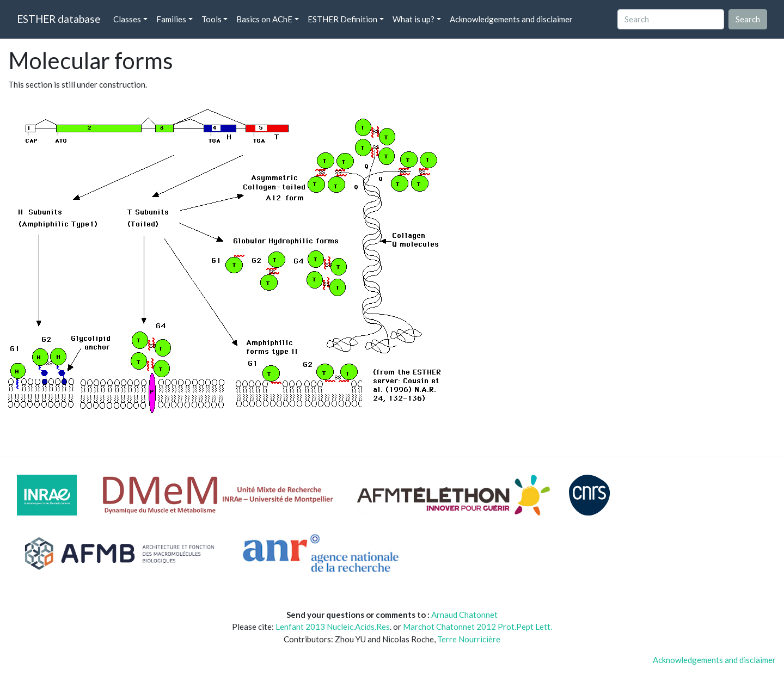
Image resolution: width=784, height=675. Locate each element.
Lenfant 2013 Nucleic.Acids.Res (333, 627)
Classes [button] (127, 19)
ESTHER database (59, 19)
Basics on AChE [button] (264, 19)
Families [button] (171, 19)
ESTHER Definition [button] (342, 19)
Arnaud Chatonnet (464, 615)
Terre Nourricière (469, 639)
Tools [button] (212, 19)
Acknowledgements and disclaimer (511, 19)
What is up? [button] (414, 19)
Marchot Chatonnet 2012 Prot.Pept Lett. (477, 627)
